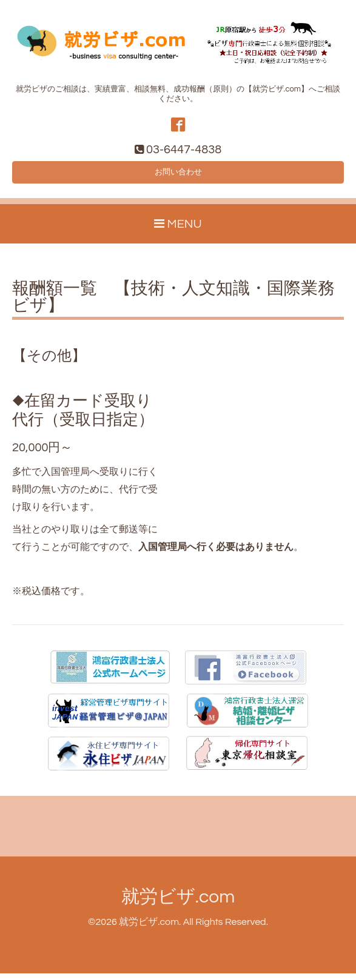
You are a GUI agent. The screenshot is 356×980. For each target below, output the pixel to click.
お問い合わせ (178, 177)
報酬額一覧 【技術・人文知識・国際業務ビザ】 (173, 305)
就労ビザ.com (178, 903)
